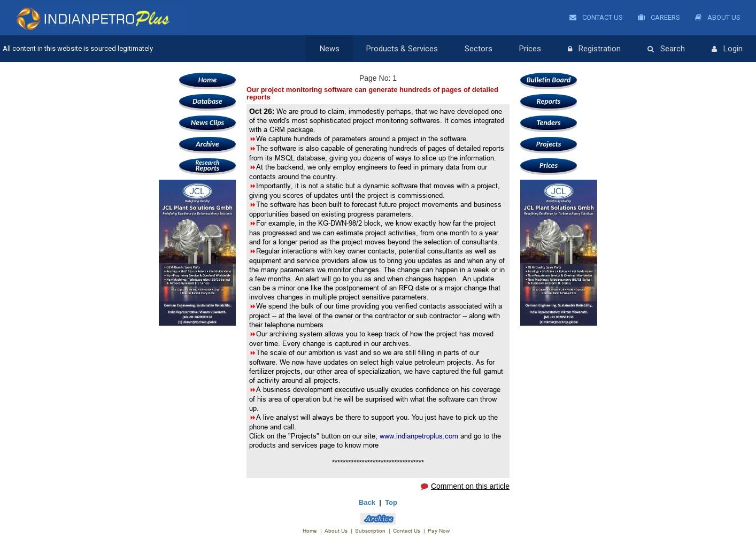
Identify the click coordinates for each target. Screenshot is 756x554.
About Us (718, 17)
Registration (594, 49)
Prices (530, 49)
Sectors (479, 49)
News (330, 49)
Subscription (370, 531)
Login (727, 49)
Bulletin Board (549, 80)
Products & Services (402, 49)
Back (367, 502)
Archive (207, 144)
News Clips (207, 123)
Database (207, 101)
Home (207, 80)
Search (666, 49)
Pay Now (439, 531)
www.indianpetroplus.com (419, 436)
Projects (549, 144)
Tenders (549, 123)
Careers (659, 17)
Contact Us (596, 17)
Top (391, 502)
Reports (207, 166)
